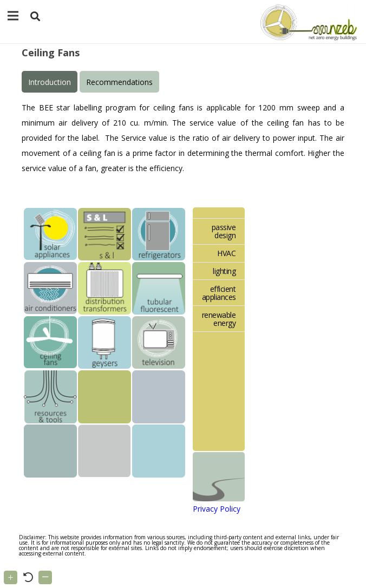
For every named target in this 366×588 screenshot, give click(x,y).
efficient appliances (219, 293)
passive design (224, 231)
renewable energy (219, 319)
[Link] (307, 22)
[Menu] (13, 16)
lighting (224, 271)
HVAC (226, 253)
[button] (35, 17)
